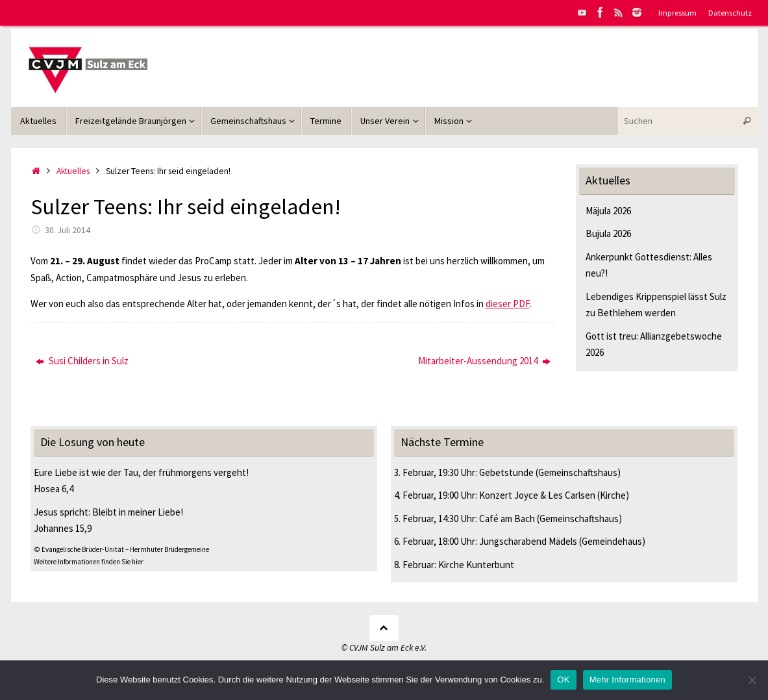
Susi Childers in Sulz (82, 361)
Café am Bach (507, 519)
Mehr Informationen (627, 680)
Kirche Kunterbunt (476, 565)
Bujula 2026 (608, 233)
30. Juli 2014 (68, 230)
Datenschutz (730, 12)
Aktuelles (73, 171)
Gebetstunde (506, 472)
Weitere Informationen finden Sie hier (89, 562)
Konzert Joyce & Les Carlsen (537, 495)
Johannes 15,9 (63, 528)
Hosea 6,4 (54, 489)
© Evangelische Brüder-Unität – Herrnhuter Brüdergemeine (121, 549)
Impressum (677, 12)
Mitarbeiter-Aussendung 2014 (484, 361)
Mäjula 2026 (608, 211)
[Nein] (752, 680)
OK (563, 680)
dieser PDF (508, 304)
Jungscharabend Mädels (528, 541)
